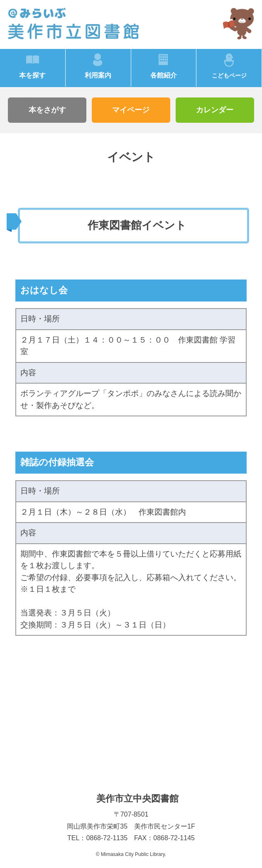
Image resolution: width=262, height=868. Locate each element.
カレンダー (215, 110)
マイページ (131, 110)
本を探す (32, 75)
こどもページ (229, 76)
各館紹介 (164, 75)
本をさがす (47, 110)
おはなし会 (44, 290)
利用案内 (98, 75)
